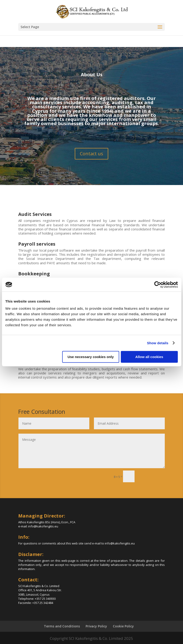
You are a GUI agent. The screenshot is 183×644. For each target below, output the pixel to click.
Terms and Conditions (62, 626)
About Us (92, 75)
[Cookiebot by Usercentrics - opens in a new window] (157, 285)
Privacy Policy (96, 626)
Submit (152, 476)
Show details (158, 343)
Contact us (91, 154)
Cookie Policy (123, 626)
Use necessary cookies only (91, 357)
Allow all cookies (149, 357)
